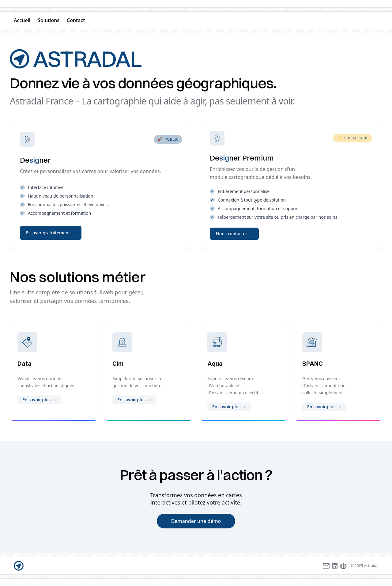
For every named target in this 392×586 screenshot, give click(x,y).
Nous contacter (234, 234)
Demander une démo (196, 521)
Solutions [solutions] (49, 20)
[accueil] (19, 566)
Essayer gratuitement (51, 233)
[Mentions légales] (343, 566)
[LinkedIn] (335, 566)
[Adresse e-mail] (326, 566)
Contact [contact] (76, 20)
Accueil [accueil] (22, 20)
